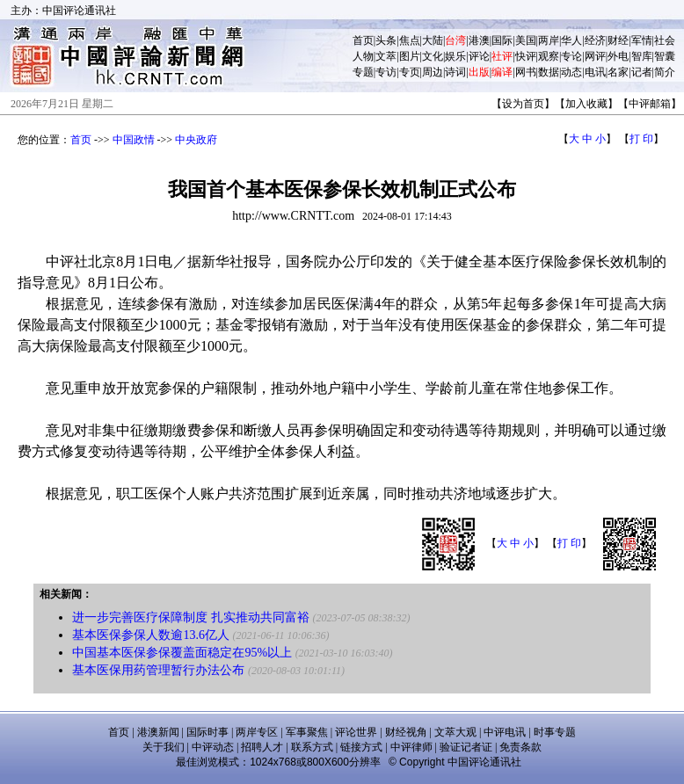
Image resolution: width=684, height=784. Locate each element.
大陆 (433, 40)
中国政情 (134, 140)
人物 (363, 56)
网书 (526, 72)
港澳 (479, 40)
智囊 (665, 56)
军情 (642, 40)
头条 (386, 40)
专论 (571, 56)
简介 (665, 72)
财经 (618, 40)
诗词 (455, 72)
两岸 (549, 40)
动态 (571, 72)
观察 (549, 56)
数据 (549, 72)
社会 (665, 40)
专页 (410, 72)
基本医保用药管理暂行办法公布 (158, 670)
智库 (642, 56)
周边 (433, 72)
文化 (433, 56)
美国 (526, 40)
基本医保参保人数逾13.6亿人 (151, 635)
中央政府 (196, 140)
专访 (386, 72)
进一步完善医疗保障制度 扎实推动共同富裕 (191, 617)
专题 (363, 72)
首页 (363, 40)
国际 (502, 40)
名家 (618, 72)
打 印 (641, 139)
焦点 (410, 40)
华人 (571, 40)
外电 (618, 56)
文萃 (386, 56)
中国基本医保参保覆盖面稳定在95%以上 (182, 653)
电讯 (595, 72)
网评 (595, 56)
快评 (526, 56)
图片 (410, 56)
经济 (595, 40)
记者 (642, 72)
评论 (479, 56)
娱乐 (455, 56)
